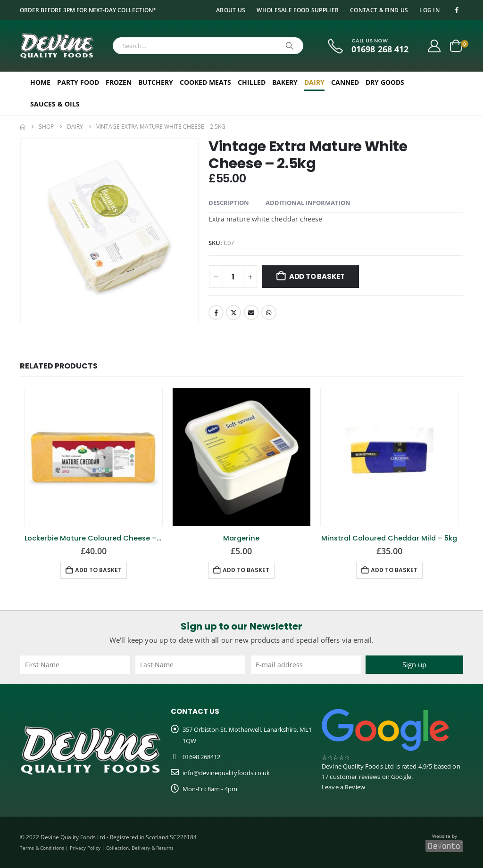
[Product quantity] (233, 277)
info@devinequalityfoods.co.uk (226, 773)
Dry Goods (385, 82)
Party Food (78, 82)
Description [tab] (229, 203)
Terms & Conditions (42, 848)
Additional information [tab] (308, 203)
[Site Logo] (57, 46)
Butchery (156, 82)
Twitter (233, 312)
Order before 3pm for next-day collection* (88, 10)
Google (401, 777)
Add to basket (317, 276)
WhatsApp (269, 312)
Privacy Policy (85, 848)
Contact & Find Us (379, 10)
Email (251, 312)
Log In (429, 10)
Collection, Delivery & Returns (140, 848)
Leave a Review (343, 787)
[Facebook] (457, 10)
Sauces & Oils (55, 104)
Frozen (119, 82)
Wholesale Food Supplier (298, 10)
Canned (345, 82)
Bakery (285, 82)
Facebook (216, 312)
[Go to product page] (94, 457)
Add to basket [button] (98, 570)
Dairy (314, 82)
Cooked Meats (205, 82)
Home (40, 82)
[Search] (290, 46)
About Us (231, 10)
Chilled (252, 82)
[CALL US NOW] (367, 46)
